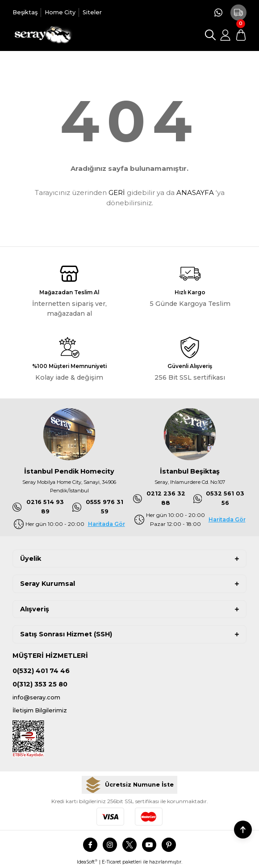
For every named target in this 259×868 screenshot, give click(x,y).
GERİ (117, 193)
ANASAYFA (195, 193)
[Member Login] (226, 35)
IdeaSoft (87, 862)
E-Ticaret (111, 862)
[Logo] (42, 35)
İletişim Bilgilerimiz (40, 710)
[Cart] (241, 35)
